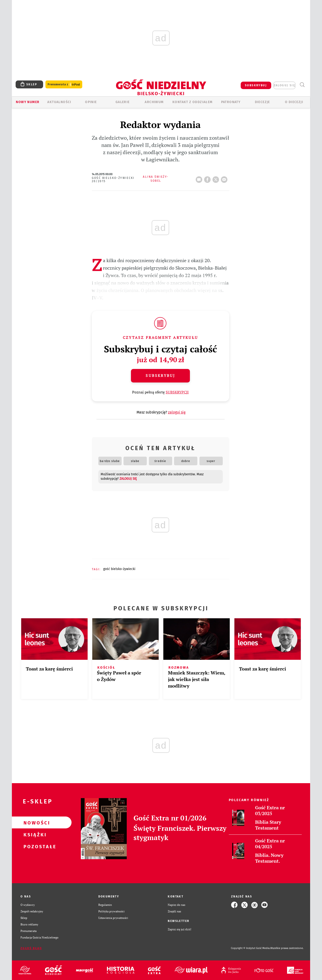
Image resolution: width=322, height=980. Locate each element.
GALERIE (123, 102)
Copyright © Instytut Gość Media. (251, 948)
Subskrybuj (160, 375)
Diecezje (262, 102)
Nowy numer (28, 102)
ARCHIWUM (154, 102)
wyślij (225, 178)
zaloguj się (284, 85)
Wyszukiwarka (302, 85)
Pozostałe (34, 846)
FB (208, 178)
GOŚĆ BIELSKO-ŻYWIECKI (119, 569)
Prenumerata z (64, 85)
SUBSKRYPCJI (177, 392)
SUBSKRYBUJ (256, 85)
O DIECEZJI (294, 102)
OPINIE (91, 102)
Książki (34, 834)
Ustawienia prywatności (113, 918)
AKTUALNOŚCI (59, 102)
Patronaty (231, 102)
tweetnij (217, 178)
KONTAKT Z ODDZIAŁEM (193, 102)
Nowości (34, 823)
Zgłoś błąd (31, 948)
